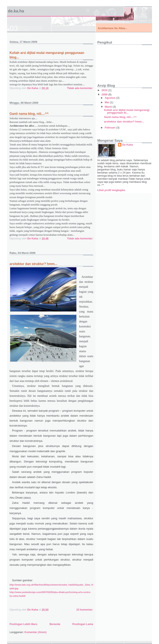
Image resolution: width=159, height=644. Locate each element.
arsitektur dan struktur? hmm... (33, 264)
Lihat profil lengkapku (111, 190)
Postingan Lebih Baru (23, 624)
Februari (111, 128)
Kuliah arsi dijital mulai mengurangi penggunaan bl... (127, 111)
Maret (109, 107)
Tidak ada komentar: (80, 88)
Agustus (111, 98)
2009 (105, 94)
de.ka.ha (16, 11)
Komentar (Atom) (35, 632)
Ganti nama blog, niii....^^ (29, 114)
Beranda (55, 624)
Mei (107, 102)
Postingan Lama (83, 624)
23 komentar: (85, 610)
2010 (105, 90)
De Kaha (128, 145)
